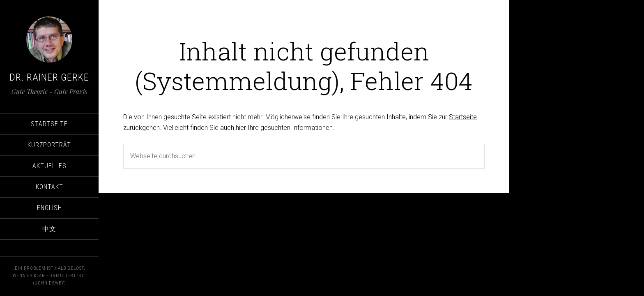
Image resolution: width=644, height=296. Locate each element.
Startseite (463, 117)
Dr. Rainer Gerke (49, 77)
